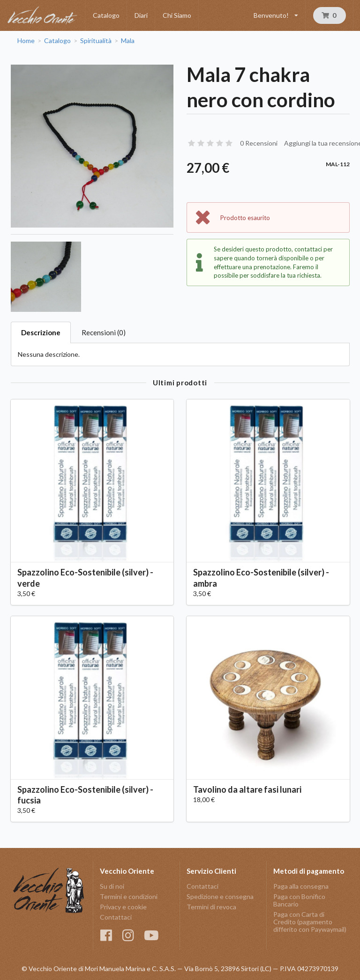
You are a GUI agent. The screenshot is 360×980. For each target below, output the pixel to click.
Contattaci (116, 917)
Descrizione (41, 332)
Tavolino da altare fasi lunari (247, 789)
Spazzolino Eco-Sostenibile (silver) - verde (85, 578)
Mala (128, 41)
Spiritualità (96, 41)
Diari (141, 15)
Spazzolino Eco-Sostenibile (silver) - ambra (261, 578)
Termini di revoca (211, 907)
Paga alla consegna (301, 886)
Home (26, 41)
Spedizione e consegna (220, 896)
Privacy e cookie (123, 907)
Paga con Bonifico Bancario (299, 900)
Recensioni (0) (104, 332)
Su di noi (112, 886)
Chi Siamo (177, 15)
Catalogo (106, 15)
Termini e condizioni (129, 896)
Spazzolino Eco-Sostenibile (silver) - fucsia (85, 795)
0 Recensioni (259, 143)
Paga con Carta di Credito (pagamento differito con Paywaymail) (310, 922)
